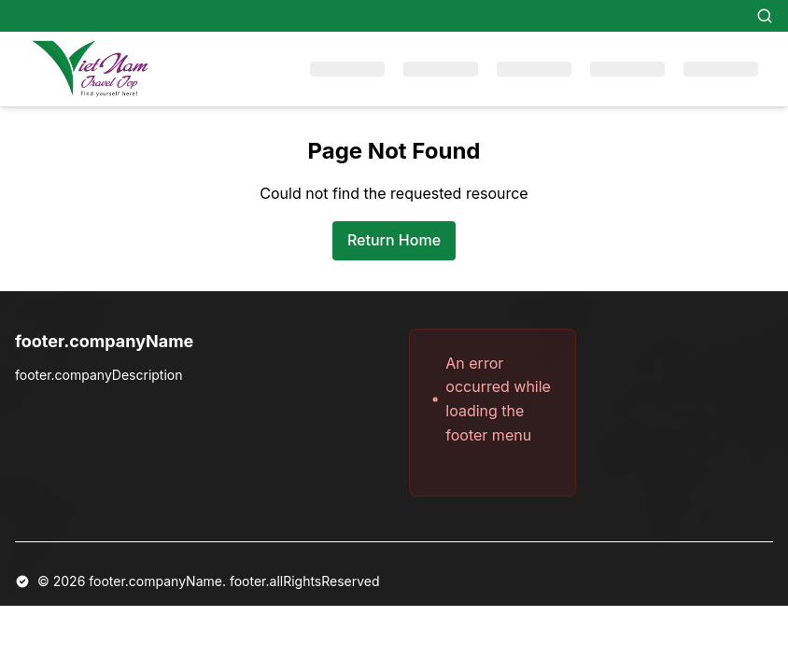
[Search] (765, 16)
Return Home (394, 240)
